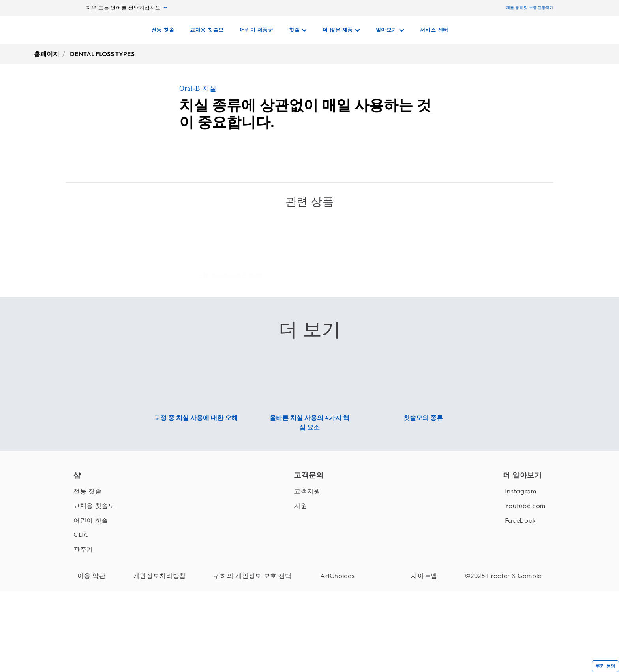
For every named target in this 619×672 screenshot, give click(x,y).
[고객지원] (305, 554)
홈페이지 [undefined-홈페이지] (47, 54)
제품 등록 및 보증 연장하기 (530, 8)
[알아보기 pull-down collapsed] (390, 30)
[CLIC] (94, 598)
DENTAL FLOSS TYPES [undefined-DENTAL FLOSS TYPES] (102, 54)
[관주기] (94, 612)
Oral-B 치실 (198, 88)
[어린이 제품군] (257, 30)
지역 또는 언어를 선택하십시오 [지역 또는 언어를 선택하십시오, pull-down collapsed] (127, 8)
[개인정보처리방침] (148, 639)
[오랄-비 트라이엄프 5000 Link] (230, 291)
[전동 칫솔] (163, 30)
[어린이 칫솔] (94, 583)
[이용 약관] (91, 639)
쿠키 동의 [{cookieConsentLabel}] (605, 666)
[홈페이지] (109, 30)
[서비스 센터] (434, 30)
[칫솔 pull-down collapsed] (298, 30)
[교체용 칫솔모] (207, 30)
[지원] (305, 568)
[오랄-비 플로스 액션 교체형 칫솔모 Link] (389, 310)
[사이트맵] (436, 639)
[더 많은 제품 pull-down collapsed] (341, 30)
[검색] (503, 30)
